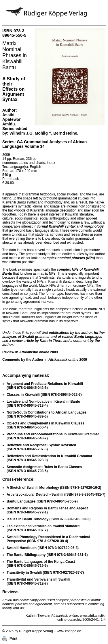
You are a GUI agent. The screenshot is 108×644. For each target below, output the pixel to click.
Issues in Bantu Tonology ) (49, 519)
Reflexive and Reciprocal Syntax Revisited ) (41, 447)
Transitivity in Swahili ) (45, 573)
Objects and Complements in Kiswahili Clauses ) (46, 425)
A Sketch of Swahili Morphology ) (54, 488)
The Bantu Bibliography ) (47, 555)
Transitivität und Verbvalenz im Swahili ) (38, 581)
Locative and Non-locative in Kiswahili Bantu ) (43, 404)
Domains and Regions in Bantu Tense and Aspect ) (47, 510)
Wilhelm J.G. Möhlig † (30, 133)
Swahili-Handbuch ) (43, 548)
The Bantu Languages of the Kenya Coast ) (41, 564)
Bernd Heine (65, 133)
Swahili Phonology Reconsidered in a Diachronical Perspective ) (48, 539)
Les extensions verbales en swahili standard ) (43, 528)
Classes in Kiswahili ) (44, 395)
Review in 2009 (30, 352)
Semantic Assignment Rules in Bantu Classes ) (44, 469)
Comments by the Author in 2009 (45, 360)
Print (13, 639)
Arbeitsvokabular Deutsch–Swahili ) (56, 494)
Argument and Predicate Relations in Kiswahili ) (45, 386)
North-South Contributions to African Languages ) (47, 414)
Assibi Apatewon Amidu (12, 119)
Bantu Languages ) (42, 501)
